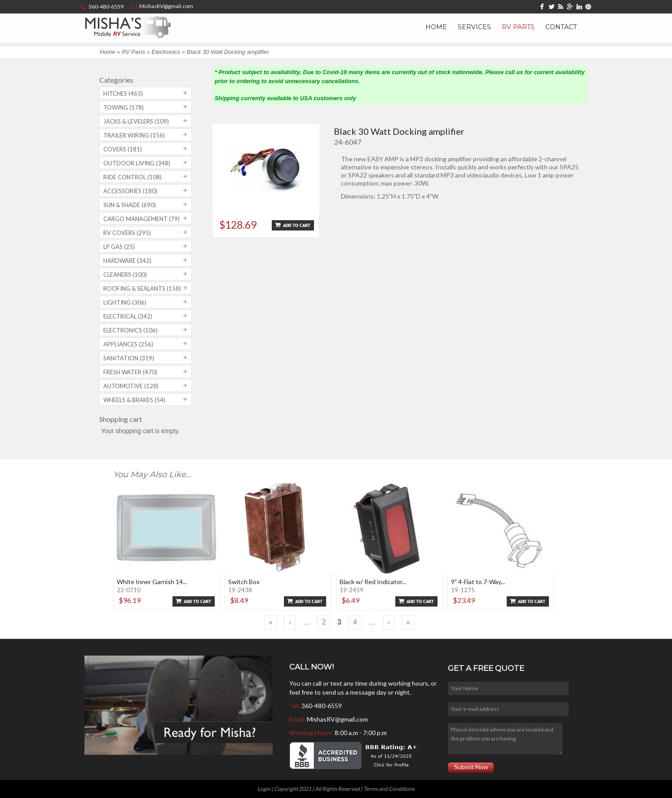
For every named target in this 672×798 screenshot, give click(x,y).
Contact (561, 27)
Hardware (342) (127, 261)
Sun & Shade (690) (130, 205)
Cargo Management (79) (141, 219)
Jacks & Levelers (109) (136, 121)
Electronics (166, 52)
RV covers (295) (127, 233)
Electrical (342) (128, 316)
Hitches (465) (123, 93)
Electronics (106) (130, 330)
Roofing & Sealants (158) (142, 288)
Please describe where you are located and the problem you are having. (505, 739)
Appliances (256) (128, 344)
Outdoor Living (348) (137, 163)
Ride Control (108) (133, 177)
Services (474, 27)
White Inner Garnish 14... (152, 582)
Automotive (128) (131, 386)
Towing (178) (124, 107)
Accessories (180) (130, 191)
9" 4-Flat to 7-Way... (478, 582)
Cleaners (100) (125, 275)
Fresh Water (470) (130, 372)
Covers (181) (123, 149)
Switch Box (244, 582)
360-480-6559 (322, 706)
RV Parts (518, 27)
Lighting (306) (125, 302)
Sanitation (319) (129, 358)
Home (436, 27)
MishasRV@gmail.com (337, 719)
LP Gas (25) (119, 247)
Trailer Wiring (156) (134, 135)
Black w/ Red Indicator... (373, 582)
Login (264, 789)
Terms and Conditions (389, 789)
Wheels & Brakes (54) (134, 400)
